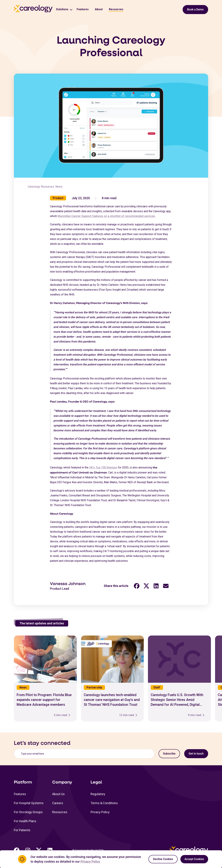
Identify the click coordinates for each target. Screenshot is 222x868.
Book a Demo (195, 9)
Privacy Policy (100, 812)
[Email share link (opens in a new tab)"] (166, 588)
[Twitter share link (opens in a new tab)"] (146, 588)
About (99, 9)
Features (83, 9)
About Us (58, 794)
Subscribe (169, 754)
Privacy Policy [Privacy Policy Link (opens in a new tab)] (90, 861)
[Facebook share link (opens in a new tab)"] (137, 588)
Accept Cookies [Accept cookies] (194, 859)
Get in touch (196, 754)
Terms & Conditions (104, 803)
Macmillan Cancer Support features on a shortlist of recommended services (106, 218)
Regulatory (98, 794)
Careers (58, 803)
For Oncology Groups (28, 812)
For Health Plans (25, 821)
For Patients (22, 830)
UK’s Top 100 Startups (103, 470)
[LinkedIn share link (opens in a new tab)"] (156, 588)
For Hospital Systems (29, 803)
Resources (116, 9)
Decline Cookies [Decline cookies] (163, 859)
